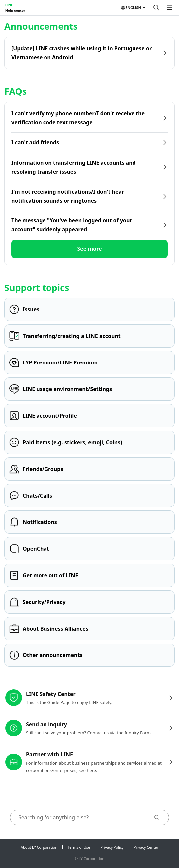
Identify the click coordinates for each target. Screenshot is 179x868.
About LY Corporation (39, 847)
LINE (9, 5)
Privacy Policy (112, 847)
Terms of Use (79, 847)
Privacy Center (146, 847)
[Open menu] (170, 8)
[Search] (156, 8)
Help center (15, 10)
